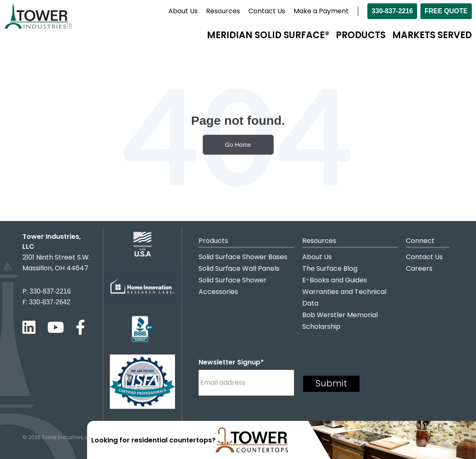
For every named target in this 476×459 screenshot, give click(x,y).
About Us (183, 11)
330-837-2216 (392, 11)
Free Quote (446, 11)
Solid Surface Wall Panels (239, 268)
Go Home (238, 145)
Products (361, 35)
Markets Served (432, 35)
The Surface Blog (330, 268)
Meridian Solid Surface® (268, 35)
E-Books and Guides (335, 280)
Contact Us (267, 11)
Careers (419, 268)
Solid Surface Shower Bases (243, 257)
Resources (223, 11)
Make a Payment (321, 11)
